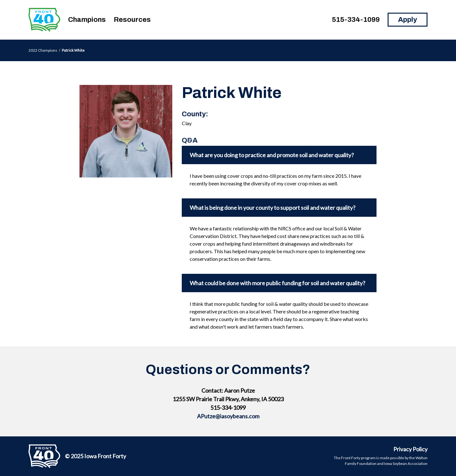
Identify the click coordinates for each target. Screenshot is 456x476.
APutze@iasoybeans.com (228, 416)
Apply (408, 20)
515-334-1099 (356, 20)
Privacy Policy (410, 449)
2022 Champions (43, 50)
